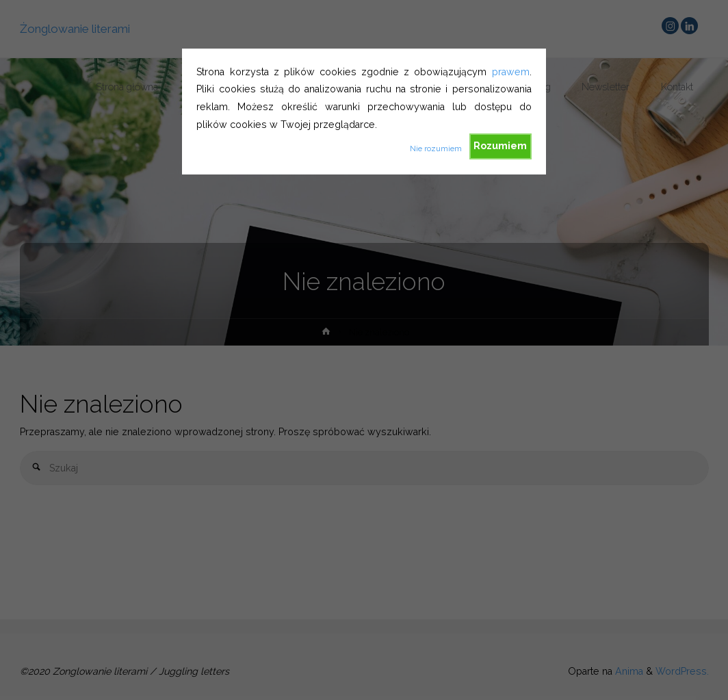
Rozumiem (500, 146)
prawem (511, 72)
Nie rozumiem (436, 148)
